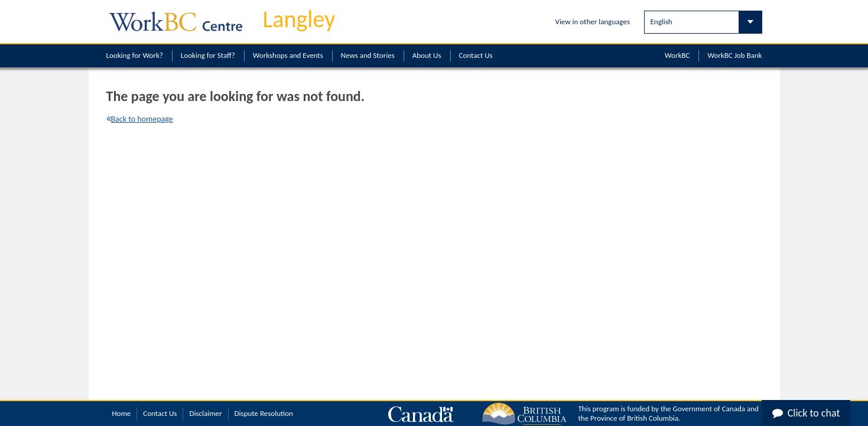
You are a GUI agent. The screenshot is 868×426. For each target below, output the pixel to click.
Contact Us (476, 55)
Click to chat (806, 413)
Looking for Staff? (208, 55)
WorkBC (677, 55)
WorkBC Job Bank (734, 55)
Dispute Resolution (264, 413)
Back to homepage (140, 119)
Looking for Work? (135, 55)
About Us (427, 55)
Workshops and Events (288, 55)
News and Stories (368, 55)
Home (122, 413)
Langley (299, 19)
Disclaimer (205, 413)
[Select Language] (703, 22)
